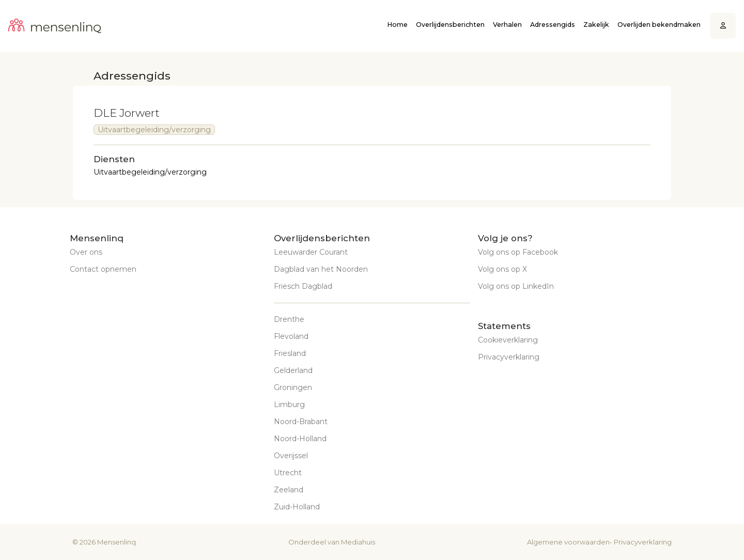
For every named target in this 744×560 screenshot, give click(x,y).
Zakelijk (596, 25)
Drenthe (289, 319)
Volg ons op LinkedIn (516, 286)
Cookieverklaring (508, 340)
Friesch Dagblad (303, 286)
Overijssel (291, 456)
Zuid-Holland (297, 507)
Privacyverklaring (509, 357)
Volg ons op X (502, 269)
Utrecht (288, 473)
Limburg (289, 405)
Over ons (86, 252)
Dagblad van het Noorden (321, 269)
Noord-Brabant (301, 422)
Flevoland (291, 336)
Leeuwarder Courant (311, 252)
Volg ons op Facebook (518, 252)
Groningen (293, 387)
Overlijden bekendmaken (659, 25)
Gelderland (293, 370)
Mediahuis (358, 542)
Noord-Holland (300, 439)
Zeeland (289, 490)
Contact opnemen (103, 269)
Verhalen (507, 25)
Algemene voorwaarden (568, 542)
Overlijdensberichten (450, 25)
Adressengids (553, 25)
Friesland (290, 353)
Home (397, 25)
